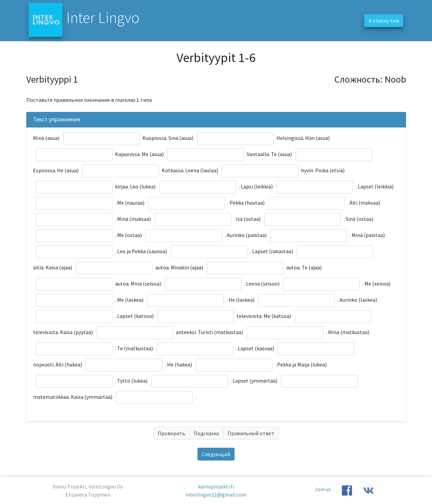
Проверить (171, 433)
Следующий (216, 454)
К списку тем (384, 21)
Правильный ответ (251, 433)
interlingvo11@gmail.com (216, 495)
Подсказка (206, 433)
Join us (323, 489)
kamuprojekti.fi (216, 486)
